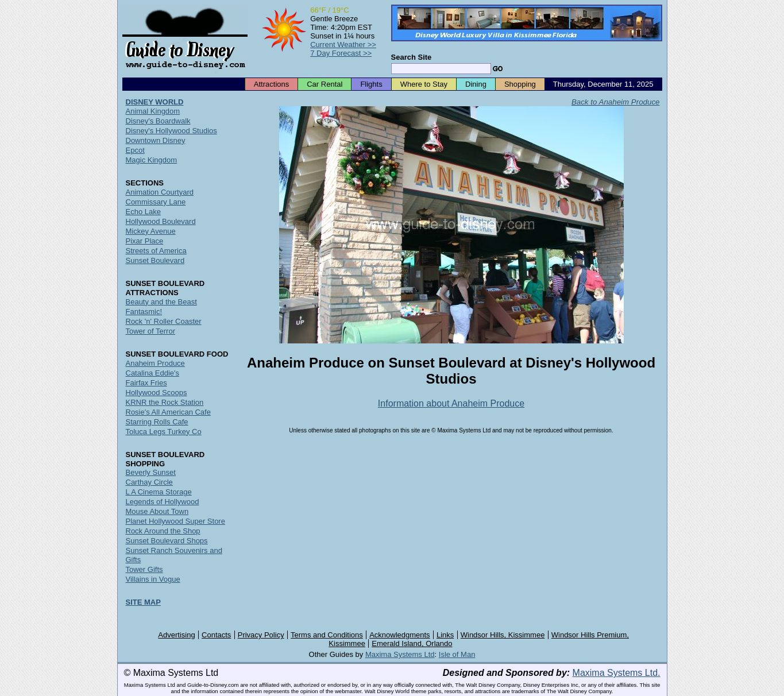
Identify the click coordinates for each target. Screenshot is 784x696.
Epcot (135, 150)
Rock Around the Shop (163, 531)
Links (445, 635)
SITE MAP (143, 602)
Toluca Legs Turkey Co (164, 432)
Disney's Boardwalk (158, 121)
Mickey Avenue (151, 231)
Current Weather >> (343, 45)
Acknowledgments (400, 635)
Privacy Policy (261, 635)
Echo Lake (143, 212)
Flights (371, 84)
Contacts (216, 635)
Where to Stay (424, 84)
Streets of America (156, 251)
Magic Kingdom (152, 160)
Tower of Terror (150, 331)
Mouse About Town (157, 511)
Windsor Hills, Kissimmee (503, 635)
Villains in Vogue (153, 579)
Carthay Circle (149, 482)
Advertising (176, 635)
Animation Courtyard (160, 192)
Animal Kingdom (153, 111)
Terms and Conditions (327, 635)
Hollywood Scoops (157, 393)
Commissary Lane (156, 202)
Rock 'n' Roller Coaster (164, 321)
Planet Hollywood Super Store (175, 521)
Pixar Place (145, 241)
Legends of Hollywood (163, 502)
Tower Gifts (144, 569)
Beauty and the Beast (161, 302)
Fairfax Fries (146, 383)
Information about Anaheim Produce (451, 403)
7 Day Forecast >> (341, 53)
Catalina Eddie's (153, 373)
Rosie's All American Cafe (168, 412)
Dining (476, 84)
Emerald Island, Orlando (412, 643)
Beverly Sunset (151, 472)
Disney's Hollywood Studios (171, 131)
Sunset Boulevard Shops (167, 541)
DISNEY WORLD (155, 102)
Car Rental (325, 84)
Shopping (520, 84)
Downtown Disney (156, 140)
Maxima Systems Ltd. (617, 673)
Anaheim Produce (155, 363)
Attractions (271, 84)
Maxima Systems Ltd (400, 654)
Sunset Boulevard (155, 260)
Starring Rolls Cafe (157, 422)
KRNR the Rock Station (165, 402)
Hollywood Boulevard (161, 221)
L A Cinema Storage (159, 492)
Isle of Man (457, 654)
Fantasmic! (144, 312)
